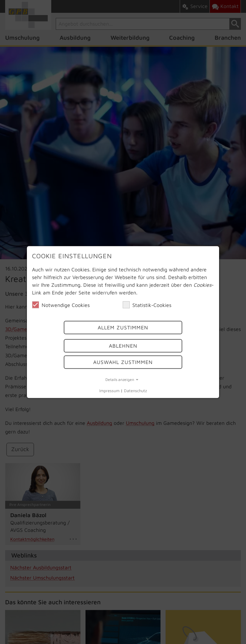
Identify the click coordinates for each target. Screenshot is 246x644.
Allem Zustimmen (123, 327)
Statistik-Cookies (147, 305)
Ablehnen (123, 346)
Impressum (109, 391)
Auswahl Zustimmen (123, 362)
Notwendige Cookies (61, 305)
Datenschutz (135, 391)
